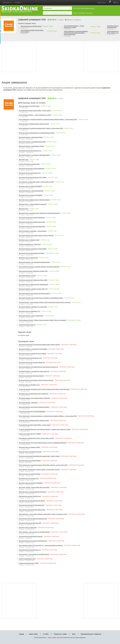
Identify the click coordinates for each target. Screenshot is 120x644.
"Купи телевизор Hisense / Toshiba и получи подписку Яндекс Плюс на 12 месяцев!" (43, 320)
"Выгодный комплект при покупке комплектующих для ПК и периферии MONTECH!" (43, 443)
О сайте (46, 634)
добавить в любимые (73, 20)
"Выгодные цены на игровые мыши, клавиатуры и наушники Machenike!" (39, 213)
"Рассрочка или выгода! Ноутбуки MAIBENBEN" (32, 412)
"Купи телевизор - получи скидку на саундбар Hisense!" (34, 532)
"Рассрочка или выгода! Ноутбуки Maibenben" (32, 169)
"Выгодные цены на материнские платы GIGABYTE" (34, 394)
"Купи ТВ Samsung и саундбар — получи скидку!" (33, 231)
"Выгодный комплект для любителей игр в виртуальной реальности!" (38, 367)
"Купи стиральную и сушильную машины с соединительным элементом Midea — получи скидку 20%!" (76, 33)
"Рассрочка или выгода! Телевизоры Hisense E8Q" (33, 280)
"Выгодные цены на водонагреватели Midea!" (32, 253)
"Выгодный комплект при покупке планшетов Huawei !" (34, 407)
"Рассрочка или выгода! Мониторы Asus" (30, 358)
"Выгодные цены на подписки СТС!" (29, 479)
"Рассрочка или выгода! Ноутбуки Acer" (30, 496)
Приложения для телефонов (91, 634)
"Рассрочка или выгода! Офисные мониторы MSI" (33, 519)
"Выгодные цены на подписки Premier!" (30, 474)
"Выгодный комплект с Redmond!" (28, 403)
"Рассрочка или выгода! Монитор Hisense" (31, 536)
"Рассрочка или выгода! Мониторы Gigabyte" (31, 376)
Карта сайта (33, 634)
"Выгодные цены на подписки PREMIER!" (30, 186)
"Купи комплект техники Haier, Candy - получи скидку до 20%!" (36, 182)
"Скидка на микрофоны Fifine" (27, 559)
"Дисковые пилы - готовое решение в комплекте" (33, 204)
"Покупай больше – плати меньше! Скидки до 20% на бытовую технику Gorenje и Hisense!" (45, 302)
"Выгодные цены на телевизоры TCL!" (30, 311)
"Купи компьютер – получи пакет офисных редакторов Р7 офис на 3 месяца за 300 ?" (43, 514)
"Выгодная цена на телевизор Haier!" (29, 240)
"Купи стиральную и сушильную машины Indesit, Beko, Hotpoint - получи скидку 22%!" (43, 465)
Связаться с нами (60, 634)
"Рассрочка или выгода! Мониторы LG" (30, 173)
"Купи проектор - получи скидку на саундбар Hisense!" (34, 554)
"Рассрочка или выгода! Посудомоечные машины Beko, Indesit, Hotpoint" (39, 345)
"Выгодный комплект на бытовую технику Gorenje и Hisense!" (36, 235)
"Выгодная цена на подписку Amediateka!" (31, 195)
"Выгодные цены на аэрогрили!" (28, 528)
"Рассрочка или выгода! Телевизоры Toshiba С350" (33, 271)
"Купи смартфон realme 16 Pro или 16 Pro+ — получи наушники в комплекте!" (41, 545)
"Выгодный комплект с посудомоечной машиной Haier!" (34, 262)
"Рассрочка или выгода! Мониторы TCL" (30, 151)
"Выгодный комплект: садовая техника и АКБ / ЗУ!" (33, 289)
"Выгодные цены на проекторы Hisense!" (30, 452)
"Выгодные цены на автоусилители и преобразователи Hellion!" (37, 133)
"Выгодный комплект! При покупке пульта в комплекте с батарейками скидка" (41, 298)
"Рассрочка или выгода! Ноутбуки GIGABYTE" (32, 362)
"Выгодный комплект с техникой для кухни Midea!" (33, 349)
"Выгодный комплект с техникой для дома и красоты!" (34, 371)
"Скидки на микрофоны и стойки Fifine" (30, 244)
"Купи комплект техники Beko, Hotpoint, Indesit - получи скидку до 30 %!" (39, 470)
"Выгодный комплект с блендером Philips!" (31, 137)
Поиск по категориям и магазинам (83, 13)
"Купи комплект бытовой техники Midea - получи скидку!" (32, 31)
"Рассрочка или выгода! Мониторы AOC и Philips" (33, 177)
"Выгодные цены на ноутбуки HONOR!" (30, 461)
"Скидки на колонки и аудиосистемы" (29, 164)
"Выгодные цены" (24, 160)
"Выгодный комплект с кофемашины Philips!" (31, 146)
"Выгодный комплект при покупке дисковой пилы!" (33, 541)
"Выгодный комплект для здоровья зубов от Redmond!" (34, 398)
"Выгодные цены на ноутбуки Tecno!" (31, 26)
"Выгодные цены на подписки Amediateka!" (31, 483)
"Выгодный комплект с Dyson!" (27, 276)
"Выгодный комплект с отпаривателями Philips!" (32, 142)
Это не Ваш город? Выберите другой (84, 8)
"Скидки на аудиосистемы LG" (27, 325)
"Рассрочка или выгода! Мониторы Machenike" (32, 226)
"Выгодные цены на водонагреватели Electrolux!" (33, 492)
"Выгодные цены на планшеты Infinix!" (29, 447)
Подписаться (101, 3)
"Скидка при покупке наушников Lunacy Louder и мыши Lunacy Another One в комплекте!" (44, 389)
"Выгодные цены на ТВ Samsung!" (28, 258)
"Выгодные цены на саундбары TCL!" (29, 385)
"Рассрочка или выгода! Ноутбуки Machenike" (32, 505)
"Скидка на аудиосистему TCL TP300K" (30, 434)
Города (21, 634)
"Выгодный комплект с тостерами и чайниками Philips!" (34, 155)
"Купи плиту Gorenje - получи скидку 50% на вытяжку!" (34, 487)
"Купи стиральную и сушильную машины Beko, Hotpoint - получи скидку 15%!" (41, 128)
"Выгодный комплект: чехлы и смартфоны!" (31, 316)
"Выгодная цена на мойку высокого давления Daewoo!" (34, 200)
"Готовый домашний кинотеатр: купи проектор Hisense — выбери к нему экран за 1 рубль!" (45, 429)
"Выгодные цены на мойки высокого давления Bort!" (34, 285)
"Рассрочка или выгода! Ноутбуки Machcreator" (32, 222)
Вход (116, 3)
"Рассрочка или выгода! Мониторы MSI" (30, 523)
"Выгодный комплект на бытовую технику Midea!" (33, 249)
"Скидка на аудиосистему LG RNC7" (29, 563)
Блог (74, 634)
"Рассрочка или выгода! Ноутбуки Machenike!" (32, 218)
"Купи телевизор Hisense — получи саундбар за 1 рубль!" (74, 27)
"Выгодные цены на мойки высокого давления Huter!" (34, 124)
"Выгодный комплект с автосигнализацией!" (31, 191)
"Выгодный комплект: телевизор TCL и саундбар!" (33, 307)
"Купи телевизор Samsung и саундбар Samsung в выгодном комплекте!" (39, 267)
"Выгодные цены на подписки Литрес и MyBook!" (33, 354)
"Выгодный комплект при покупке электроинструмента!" (35, 294)
